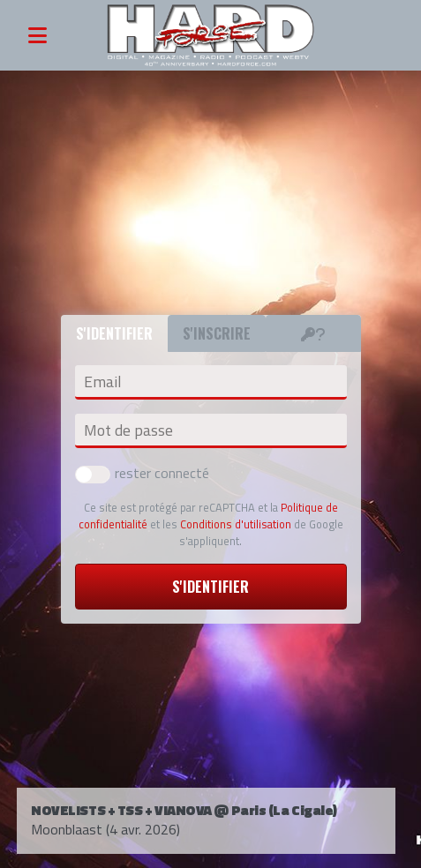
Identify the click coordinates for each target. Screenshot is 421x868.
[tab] (313, 333)
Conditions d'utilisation (236, 524)
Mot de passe (128, 430)
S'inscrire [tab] (217, 333)
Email (102, 382)
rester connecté (142, 473)
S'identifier (210, 587)
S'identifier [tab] (114, 333)
